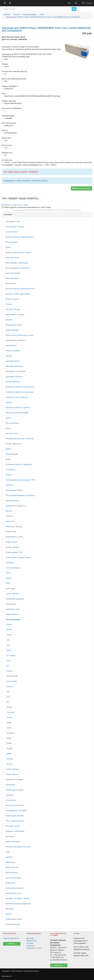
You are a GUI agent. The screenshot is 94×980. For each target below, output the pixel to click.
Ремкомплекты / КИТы (14, 537)
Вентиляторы (11, 283)
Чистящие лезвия (13, 826)
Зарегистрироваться (11, 938)
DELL (8, 645)
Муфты (8, 449)
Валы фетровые (12, 278)
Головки (9, 304)
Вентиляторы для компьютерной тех (20, 289)
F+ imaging (10, 655)
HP (7, 666)
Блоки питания (12, 232)
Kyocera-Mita (11, 681)
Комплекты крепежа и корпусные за (20, 387)
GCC (8, 661)
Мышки (9, 914)
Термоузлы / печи (13, 609)
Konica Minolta (12, 676)
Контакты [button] (59, 965)
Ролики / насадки (12, 547)
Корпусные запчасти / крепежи (18, 408)
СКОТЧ (9, 573)
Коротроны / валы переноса (17, 397)
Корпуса (9, 402)
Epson (9, 650)
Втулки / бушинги (12, 299)
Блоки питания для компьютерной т (20, 237)
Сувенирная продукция (15, 599)
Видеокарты (10, 862)
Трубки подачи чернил (15, 790)
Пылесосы (10, 521)
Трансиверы (10, 785)
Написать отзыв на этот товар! (16, 205)
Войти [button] (12, 944)
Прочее (9, 511)
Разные (9, 764)
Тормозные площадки (14, 779)
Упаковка (9, 795)
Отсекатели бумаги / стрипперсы (19, 464)
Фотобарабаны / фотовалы (16, 811)
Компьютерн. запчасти (15, 888)
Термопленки (11, 604)
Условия (30, 943)
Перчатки (9, 485)
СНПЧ (8, 583)
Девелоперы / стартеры (15, 314)
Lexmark (9, 686)
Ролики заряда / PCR (14, 552)
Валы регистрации (13, 273)
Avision (9, 624)
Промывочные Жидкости (15, 506)
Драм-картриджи (12, 330)
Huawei (9, 671)
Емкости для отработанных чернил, (20, 335)
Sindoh (9, 743)
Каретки (9, 356)
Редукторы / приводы (14, 526)
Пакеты (9, 475)
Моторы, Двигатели (13, 444)
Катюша (9, 759)
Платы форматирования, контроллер (20, 495)
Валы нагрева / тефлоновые (17, 263)
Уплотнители (11, 800)
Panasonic (10, 712)
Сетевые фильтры (13, 568)
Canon (9, 635)
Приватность (32, 941)
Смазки (9, 578)
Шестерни (10, 836)
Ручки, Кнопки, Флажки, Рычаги (18, 557)
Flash (8, 852)
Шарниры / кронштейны (15, 831)
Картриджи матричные (15, 366)
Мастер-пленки (12, 433)
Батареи (9, 857)
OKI (8, 702)
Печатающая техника (14, 490)
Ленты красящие (12, 423)
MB (7, 692)
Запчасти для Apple (13, 878)
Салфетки (10, 563)
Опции (8, 459)
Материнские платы (14, 893)
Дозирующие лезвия (14, 325)
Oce (8, 697)
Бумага (8, 247)
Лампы (8, 418)
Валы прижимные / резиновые (18, 268)
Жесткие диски (12, 873)
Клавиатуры (10, 883)
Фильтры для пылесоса (15, 805)
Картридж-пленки (13, 361)
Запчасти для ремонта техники (18, 847)
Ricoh (8, 728)
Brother (9, 630)
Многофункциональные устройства (20, 439)
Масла (8, 428)
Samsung (10, 733)
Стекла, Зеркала (12, 594)
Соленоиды (10, 588)
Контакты (30, 946)
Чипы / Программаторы (15, 821)
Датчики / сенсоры (13, 309)
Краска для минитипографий (17, 413)
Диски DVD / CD (12, 867)
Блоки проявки (11, 242)
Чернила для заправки (15, 816)
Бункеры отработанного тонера (18, 252)
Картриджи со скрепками (15, 371)
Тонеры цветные (12, 769)
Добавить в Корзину (82, 188)
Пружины (9, 516)
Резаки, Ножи (11, 532)
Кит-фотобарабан (13, 382)
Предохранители (12, 501)
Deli (8, 640)
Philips (9, 723)
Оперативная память (14, 919)
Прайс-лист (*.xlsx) (34, 948)
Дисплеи (9, 320)
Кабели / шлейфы (13, 351)
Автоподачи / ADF (13, 221)
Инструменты (11, 345)
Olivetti (9, 707)
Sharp (8, 738)
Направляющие (12, 454)
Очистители (10, 470)
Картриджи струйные (14, 377)
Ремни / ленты (11, 542)
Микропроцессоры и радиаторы (18, 904)
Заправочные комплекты (15, 340)
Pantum (9, 717)
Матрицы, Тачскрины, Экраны (18, 898)
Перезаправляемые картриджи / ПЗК (20, 480)
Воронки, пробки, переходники (18, 294)
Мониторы (10, 909)
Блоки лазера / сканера (15, 227)
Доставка (30, 938)
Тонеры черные (12, 774)
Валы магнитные (12, 258)
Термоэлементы (12, 614)
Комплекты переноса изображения (20, 392)
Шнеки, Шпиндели (13, 842)
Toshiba (9, 748)
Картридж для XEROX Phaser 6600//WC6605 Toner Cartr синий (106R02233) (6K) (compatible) (55, 210)
